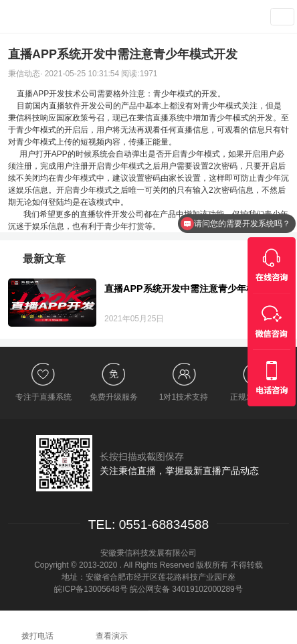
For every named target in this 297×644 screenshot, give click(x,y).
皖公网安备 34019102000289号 (186, 589)
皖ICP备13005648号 (91, 589)
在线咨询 (223, 627)
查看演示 (233, 17)
